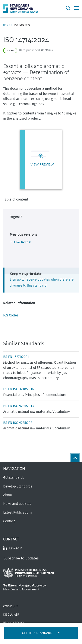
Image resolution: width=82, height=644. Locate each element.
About (8, 495)
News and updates (17, 504)
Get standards (14, 478)
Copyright (11, 606)
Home (7, 25)
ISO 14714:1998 (20, 242)
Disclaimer (11, 615)
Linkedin (13, 548)
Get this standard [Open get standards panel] (38, 633)
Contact (9, 521)
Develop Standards (18, 486)
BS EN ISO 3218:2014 (18, 389)
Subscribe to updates (21, 558)
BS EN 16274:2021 (16, 357)
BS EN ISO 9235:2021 (18, 423)
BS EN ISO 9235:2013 (18, 406)
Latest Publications (18, 512)
